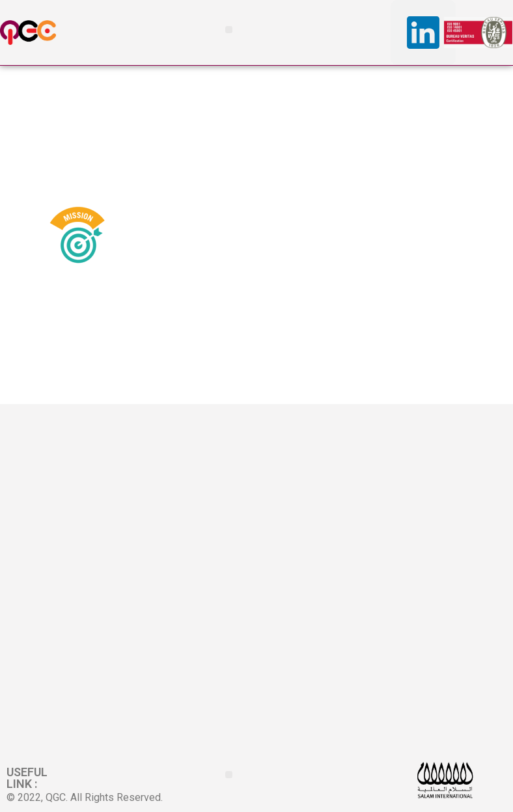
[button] (229, 30)
